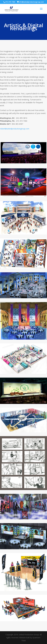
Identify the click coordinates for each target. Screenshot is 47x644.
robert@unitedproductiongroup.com (15, 129)
